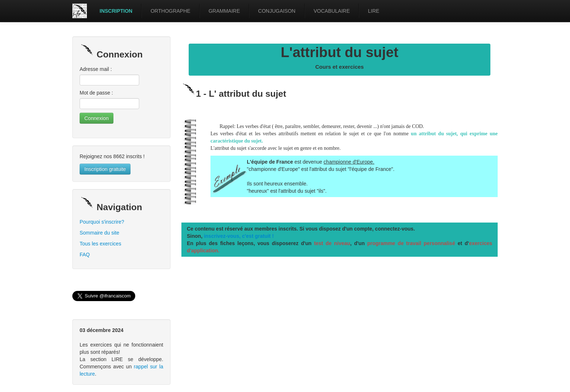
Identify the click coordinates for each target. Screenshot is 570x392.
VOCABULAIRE (332, 11)
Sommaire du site (99, 233)
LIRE (374, 11)
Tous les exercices (100, 244)
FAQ (85, 255)
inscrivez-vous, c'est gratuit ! (239, 236)
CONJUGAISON (277, 11)
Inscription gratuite (105, 169)
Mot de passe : (96, 93)
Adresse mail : (96, 69)
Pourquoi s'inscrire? (102, 222)
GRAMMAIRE (224, 11)
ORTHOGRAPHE (170, 11)
